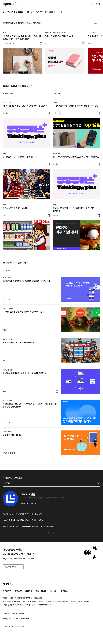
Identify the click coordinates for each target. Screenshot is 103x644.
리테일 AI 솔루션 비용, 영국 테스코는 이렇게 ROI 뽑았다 (24, 373)
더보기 (96, 23)
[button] (48, 533)
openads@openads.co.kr (41, 605)
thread (16, 618)
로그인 (98, 4)
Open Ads (10, 4)
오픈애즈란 (7, 591)
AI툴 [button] (61, 12)
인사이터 (40, 12)
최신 (27, 12)
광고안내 (64, 591)
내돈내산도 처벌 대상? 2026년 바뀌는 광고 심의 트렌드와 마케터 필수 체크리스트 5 (22, 37)
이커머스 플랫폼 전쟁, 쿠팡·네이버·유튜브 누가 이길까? (24, 312)
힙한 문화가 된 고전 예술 (12, 435)
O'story (20, 12)
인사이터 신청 (41, 591)
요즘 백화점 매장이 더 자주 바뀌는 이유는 (19, 342)
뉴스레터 (54, 591)
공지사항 (18, 591)
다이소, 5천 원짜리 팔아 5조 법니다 (16, 208)
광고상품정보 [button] (50, 12)
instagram (7, 618)
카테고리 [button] (8, 12)
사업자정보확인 (32, 601)
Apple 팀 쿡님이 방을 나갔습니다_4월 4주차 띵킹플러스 (25, 106)
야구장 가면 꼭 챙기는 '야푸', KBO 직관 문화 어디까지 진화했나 (74, 209)
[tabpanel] (51, 366)
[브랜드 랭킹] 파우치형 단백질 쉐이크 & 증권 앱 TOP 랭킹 (75, 106)
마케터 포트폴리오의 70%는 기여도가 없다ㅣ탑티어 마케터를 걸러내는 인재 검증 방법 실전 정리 (30, 405)
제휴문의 (29, 591)
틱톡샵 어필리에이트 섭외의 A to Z (59, 36)
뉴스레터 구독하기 (13, 567)
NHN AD (8, 584)
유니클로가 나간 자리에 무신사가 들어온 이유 (20, 157)
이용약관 (6, 613)
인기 (33, 12)
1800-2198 (20, 605)
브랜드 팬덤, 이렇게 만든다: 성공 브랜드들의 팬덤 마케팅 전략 (26, 281)
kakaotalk (25, 618)
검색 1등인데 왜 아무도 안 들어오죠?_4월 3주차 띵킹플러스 (76, 157)
